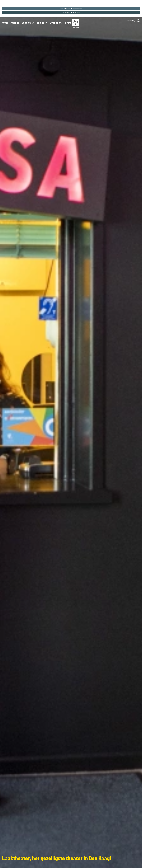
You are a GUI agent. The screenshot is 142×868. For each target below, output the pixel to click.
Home (5, 22)
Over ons (56, 23)
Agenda (15, 22)
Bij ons (42, 23)
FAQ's (68, 22)
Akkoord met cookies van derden (71, 9)
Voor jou (28, 23)
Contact (131, 21)
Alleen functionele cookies (71, 13)
